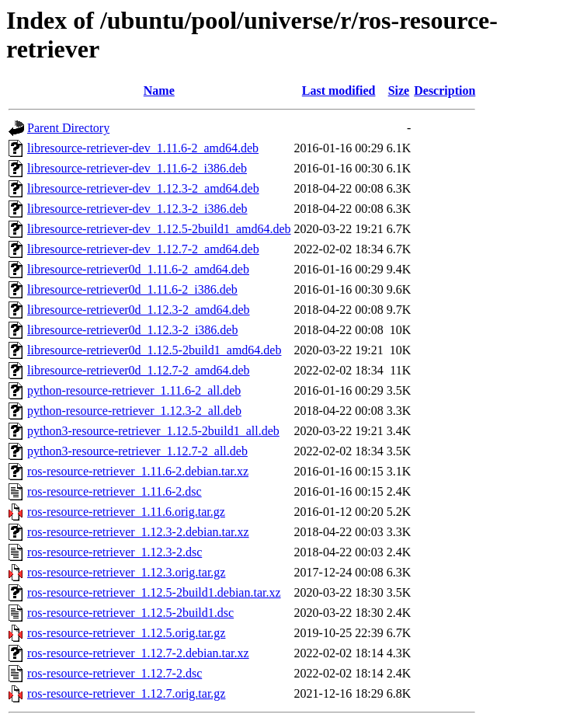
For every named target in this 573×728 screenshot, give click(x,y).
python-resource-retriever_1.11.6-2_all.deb (134, 390)
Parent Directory (68, 128)
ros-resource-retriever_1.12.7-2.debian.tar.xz (138, 653)
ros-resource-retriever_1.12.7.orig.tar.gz (126, 693)
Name (159, 91)
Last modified (339, 91)
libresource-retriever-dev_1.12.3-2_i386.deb (137, 209)
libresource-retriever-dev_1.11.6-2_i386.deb (137, 168)
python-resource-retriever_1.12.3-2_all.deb (134, 411)
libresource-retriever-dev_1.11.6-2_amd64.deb (143, 148)
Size (399, 91)
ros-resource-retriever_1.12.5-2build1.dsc (130, 613)
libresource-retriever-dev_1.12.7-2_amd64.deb (143, 249)
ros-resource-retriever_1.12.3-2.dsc (115, 552)
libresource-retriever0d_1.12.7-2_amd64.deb (139, 370)
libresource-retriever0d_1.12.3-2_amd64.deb (139, 310)
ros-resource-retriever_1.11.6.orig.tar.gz (126, 512)
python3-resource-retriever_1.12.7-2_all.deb (137, 451)
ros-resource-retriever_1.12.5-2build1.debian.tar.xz (154, 592)
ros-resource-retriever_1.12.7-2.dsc (115, 673)
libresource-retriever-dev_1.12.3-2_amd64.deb (143, 188)
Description (445, 91)
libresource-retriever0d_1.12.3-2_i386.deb (132, 330)
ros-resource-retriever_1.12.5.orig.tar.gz (126, 633)
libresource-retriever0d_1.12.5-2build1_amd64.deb (154, 350)
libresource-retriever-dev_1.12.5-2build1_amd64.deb (159, 229)
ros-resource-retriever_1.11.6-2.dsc (115, 491)
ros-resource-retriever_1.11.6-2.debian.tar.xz (138, 471)
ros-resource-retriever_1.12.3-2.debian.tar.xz (138, 532)
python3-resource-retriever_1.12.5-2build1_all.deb (153, 431)
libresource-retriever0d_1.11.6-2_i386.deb (132, 289)
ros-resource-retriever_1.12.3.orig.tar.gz (126, 572)
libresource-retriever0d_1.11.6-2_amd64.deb (138, 269)
